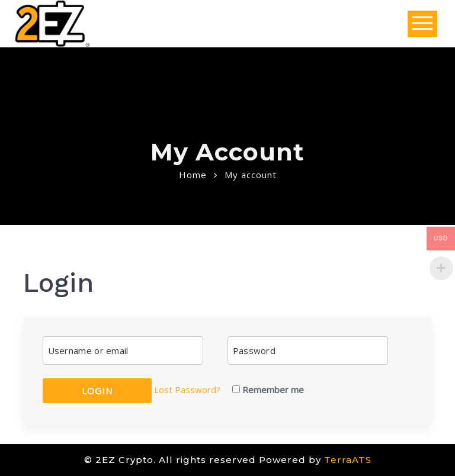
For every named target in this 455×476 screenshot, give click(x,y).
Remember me (268, 390)
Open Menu (422, 24)
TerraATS (348, 460)
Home (193, 175)
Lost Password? (187, 390)
